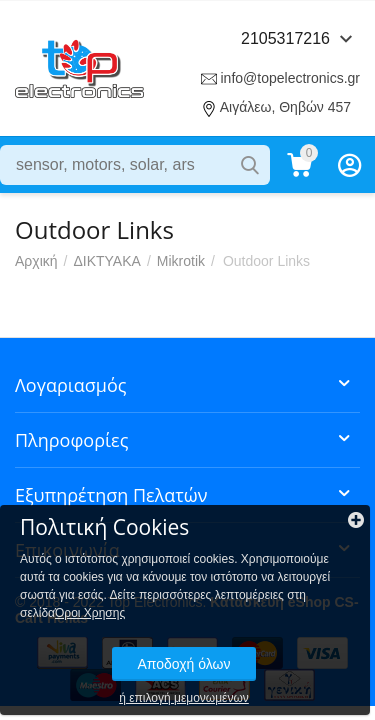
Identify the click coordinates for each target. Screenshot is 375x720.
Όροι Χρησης (90, 613)
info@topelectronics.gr (290, 78)
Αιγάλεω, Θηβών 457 (285, 107)
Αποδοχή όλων (183, 664)
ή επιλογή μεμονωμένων (184, 698)
